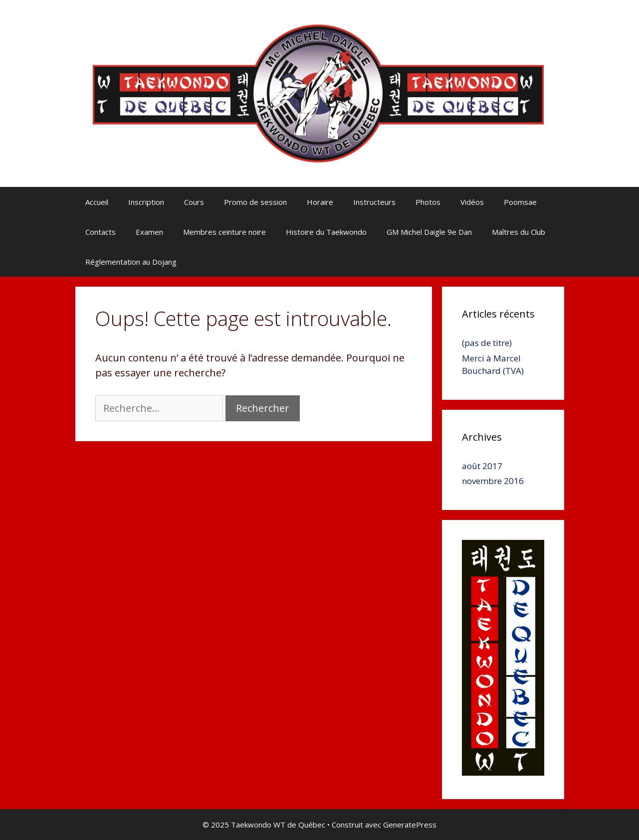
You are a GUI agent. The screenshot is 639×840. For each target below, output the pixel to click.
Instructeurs (374, 202)
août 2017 (482, 466)
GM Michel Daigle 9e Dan (429, 232)
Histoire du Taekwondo (326, 232)
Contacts (101, 232)
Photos (428, 202)
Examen (149, 232)
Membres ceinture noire (224, 232)
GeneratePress (410, 825)
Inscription (146, 202)
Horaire (320, 202)
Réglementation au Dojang (131, 262)
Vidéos (472, 202)
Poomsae (520, 202)
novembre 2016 (493, 481)
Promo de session (255, 202)
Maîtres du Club (519, 232)
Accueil (97, 202)
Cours (194, 202)
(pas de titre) (487, 343)
